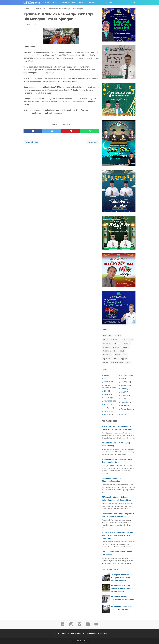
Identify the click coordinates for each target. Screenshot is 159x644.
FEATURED (117, 343)
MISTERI (125, 347)
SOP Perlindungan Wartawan (96, 634)
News (55, 3)
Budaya (92, 3)
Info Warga (107, 347)
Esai (100, 3)
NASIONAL (107, 351)
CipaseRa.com (84, 641)
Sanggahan (123, 359)
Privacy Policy (76, 634)
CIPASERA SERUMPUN (111, 339)
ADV (105, 335)
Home (47, 3)
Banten (82, 3)
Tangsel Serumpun (117, 363)
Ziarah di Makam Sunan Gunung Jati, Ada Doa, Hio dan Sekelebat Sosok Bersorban (118, 535)
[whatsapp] (90, 131)
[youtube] (96, 626)
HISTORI (126, 343)
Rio (115, 359)
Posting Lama (93, 142)
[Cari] (134, 3)
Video (128, 363)
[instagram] (71, 626)
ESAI (124, 339)
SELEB (106, 363)
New (115, 351)
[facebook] (33, 131)
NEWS (122, 351)
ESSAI (131, 339)
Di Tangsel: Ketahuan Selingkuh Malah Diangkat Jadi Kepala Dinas (122, 578)
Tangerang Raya (68, 3)
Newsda (118, 355)
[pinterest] (71, 131)
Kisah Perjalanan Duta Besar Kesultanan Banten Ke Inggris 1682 (122, 588)
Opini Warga (107, 359)
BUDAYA (118, 335)
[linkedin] (88, 626)
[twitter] (52, 131)
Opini (125, 355)
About (54, 634)
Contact (64, 634)
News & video (108, 355)
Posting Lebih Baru (31, 142)
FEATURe (106, 343)
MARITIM (116, 347)
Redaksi (109, 3)
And (111, 335)
